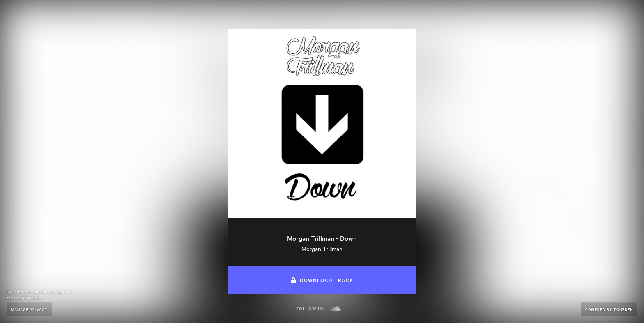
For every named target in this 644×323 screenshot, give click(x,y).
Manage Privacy (29, 309)
